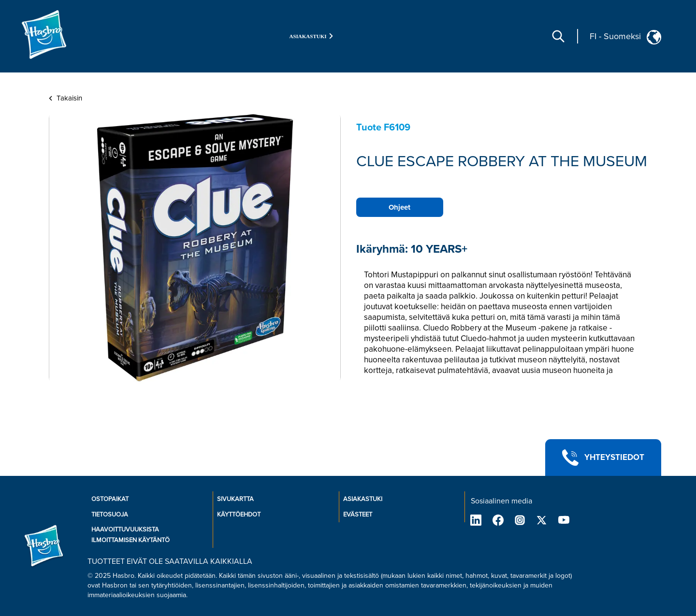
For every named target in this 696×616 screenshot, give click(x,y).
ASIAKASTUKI (363, 499)
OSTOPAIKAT (110, 499)
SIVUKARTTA (235, 499)
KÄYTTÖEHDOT (239, 515)
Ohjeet (399, 207)
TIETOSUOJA (110, 515)
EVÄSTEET (358, 515)
